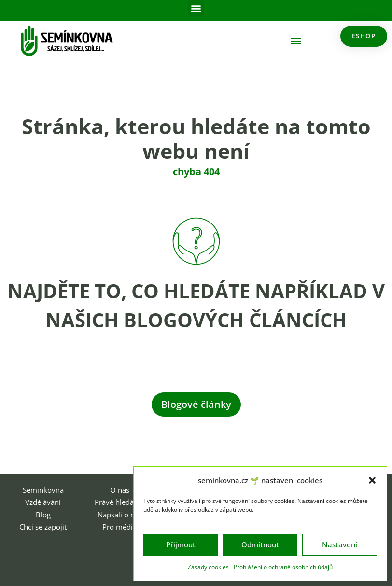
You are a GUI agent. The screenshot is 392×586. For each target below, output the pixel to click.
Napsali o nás (120, 515)
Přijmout (181, 544)
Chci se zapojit (43, 527)
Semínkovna (43, 490)
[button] (372, 480)
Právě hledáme (119, 502)
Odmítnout (260, 544)
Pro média (119, 527)
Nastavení (340, 544)
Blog (43, 515)
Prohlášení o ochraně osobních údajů (283, 567)
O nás (120, 490)
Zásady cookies (208, 567)
